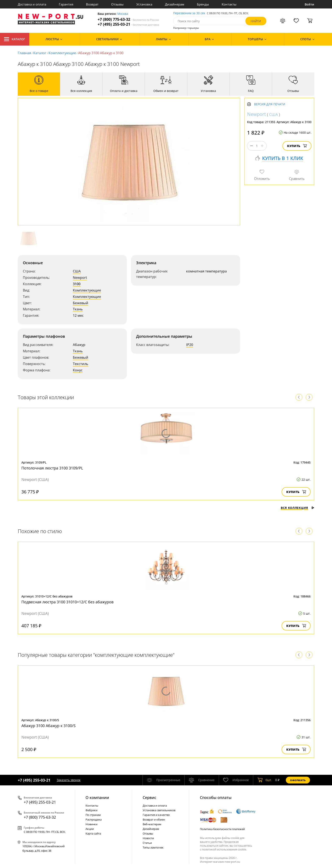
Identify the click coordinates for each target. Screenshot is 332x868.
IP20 (190, 345)
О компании (97, 797)
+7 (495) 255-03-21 (128, 24)
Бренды (203, 4)
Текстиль (81, 364)
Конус (78, 370)
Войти (309, 4)
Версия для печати (270, 104)
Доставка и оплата (32, 4)
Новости (148, 838)
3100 (77, 284)
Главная (24, 53)
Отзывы (117, 4)
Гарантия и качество (156, 815)
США (77, 271)
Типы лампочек (153, 847)
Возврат (92, 4)
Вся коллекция (297, 508)
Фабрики (91, 810)
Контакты (229, 4)
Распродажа (94, 819)
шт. (265, 780)
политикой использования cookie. (224, 849)
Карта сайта (93, 833)
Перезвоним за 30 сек (189, 13)
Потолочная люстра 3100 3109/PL (52, 468)
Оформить (298, 780)
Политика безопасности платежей (222, 829)
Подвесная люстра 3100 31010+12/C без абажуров (67, 602)
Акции (90, 829)
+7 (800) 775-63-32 (128, 19)
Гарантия (66, 4)
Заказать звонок (69, 780)
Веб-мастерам (152, 824)
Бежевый (81, 303)
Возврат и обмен (154, 819)
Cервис (149, 797)
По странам (93, 815)
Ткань (78, 309)
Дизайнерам (175, 4)
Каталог (15, 39)
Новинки (91, 824)
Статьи (147, 843)
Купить (297, 146)
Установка (144, 4)
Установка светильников (159, 810)
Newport (80, 278)
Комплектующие (62, 53)
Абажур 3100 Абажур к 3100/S (48, 726)
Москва (123, 14)
